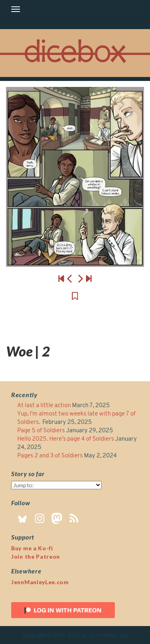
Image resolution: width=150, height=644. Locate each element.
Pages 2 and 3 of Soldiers (50, 456)
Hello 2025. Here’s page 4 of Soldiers (66, 439)
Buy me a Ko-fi (32, 548)
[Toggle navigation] (16, 9)
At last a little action (44, 406)
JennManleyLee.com (40, 582)
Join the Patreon (36, 556)
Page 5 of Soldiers (41, 431)
